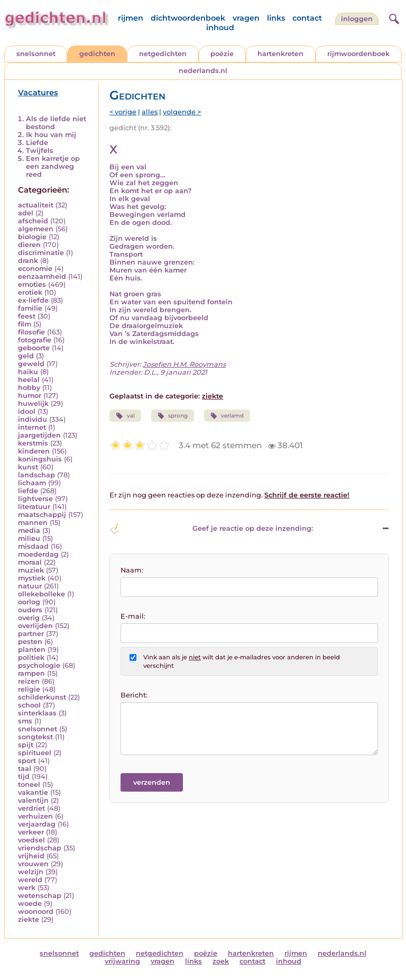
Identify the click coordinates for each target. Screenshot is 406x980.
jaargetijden (39, 435)
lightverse (35, 499)
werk (27, 888)
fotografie (35, 340)
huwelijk (33, 403)
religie (29, 689)
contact (307, 18)
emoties (32, 284)
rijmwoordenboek (358, 54)
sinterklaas (37, 713)
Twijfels (40, 151)
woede (30, 904)
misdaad (33, 546)
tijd (24, 777)
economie (35, 269)
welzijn (31, 872)
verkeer (31, 832)
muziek (31, 570)
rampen (31, 673)
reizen (29, 681)
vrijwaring (122, 961)
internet (32, 427)
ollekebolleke (41, 594)
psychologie (39, 665)
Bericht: (134, 695)
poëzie (222, 54)
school (29, 705)
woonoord (36, 911)
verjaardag (37, 824)
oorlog (29, 602)
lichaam (32, 483)
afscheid (33, 221)
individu (33, 419)
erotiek (30, 292)
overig (29, 618)
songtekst (35, 737)
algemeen (36, 229)
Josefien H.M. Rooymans (184, 364)
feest (27, 316)
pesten (30, 642)
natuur (30, 586)
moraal (30, 562)
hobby (29, 388)
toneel (29, 784)
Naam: (132, 570)
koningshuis (40, 459)
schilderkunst (42, 697)
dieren (29, 245)
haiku (28, 372)
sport (27, 761)
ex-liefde (33, 300)
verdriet (31, 808)
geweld (31, 364)
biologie (32, 237)
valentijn (33, 800)
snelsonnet (36, 54)
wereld (30, 880)
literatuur (34, 507)
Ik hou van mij (51, 135)
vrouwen (33, 864)
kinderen (34, 451)
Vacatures (38, 93)
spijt (26, 745)
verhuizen (35, 816)
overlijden (35, 626)
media (29, 530)
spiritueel (35, 753)
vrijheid (31, 856)
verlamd (227, 416)
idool (27, 411)
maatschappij (42, 515)
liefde (28, 491)
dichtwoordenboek (188, 18)
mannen (33, 523)
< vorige (123, 112)
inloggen (357, 19)
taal (25, 769)
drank (28, 261)
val (125, 416)
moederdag (38, 554)
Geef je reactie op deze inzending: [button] (211, 529)
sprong (173, 416)
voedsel (31, 840)
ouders (30, 610)
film (25, 324)
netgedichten (163, 54)
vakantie (33, 792)
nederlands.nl (203, 71)
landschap (36, 475)
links (276, 18)
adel (26, 213)
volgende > (182, 112)
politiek (31, 657)
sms (25, 721)
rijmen (131, 18)
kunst (28, 467)
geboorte (34, 348)
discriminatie (41, 253)
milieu (29, 538)
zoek (221, 961)
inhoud (220, 28)
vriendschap (40, 848)
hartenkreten (280, 54)
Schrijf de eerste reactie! (307, 495)
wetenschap (40, 896)
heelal (29, 380)
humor (30, 396)
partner (31, 634)
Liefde (37, 143)
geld (26, 356)
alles (150, 112)
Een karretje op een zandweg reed (53, 166)
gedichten (97, 54)
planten (32, 650)
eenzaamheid (42, 276)
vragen (246, 18)
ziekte (29, 919)
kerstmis (33, 443)
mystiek (32, 578)
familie (30, 308)
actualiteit (36, 205)
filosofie (31, 332)
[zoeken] (393, 17)
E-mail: (133, 616)
